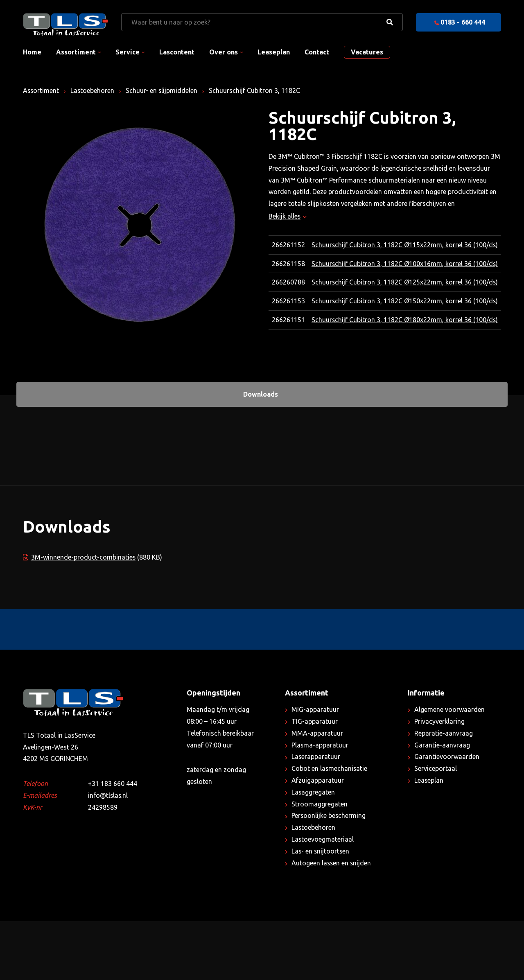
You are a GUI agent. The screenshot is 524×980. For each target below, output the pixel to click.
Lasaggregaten (313, 851)
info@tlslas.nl (108, 854)
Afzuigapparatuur (318, 839)
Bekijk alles (288, 216)
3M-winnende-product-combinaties (79, 616)
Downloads (261, 453)
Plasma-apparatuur (320, 804)
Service (128, 52)
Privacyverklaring (439, 780)
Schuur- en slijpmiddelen (163, 90)
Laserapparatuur (316, 815)
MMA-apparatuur (317, 792)
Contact (317, 52)
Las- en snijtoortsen (321, 910)
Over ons (224, 52)
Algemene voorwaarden (449, 768)
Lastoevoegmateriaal (323, 898)
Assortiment (76, 52)
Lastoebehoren (93, 90)
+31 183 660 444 (113, 842)
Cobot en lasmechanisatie (330, 827)
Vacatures (367, 52)
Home (32, 52)
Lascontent (177, 52)
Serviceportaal (436, 827)
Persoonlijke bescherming (329, 874)
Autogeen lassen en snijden (332, 922)
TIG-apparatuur (315, 780)
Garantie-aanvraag (442, 804)
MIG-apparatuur (315, 768)
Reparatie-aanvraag (444, 792)
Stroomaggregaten (320, 863)
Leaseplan (274, 52)
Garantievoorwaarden (447, 815)
